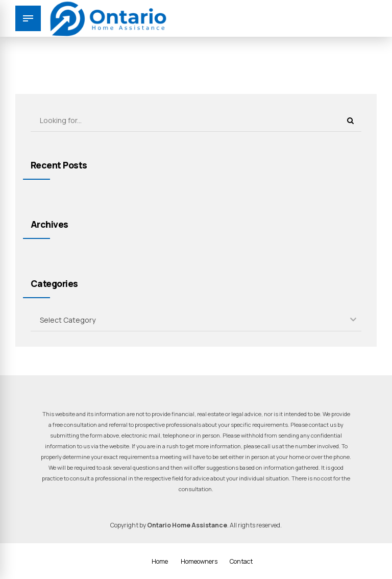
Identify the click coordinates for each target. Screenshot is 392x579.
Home (160, 561)
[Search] (350, 120)
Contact (241, 561)
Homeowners (199, 561)
